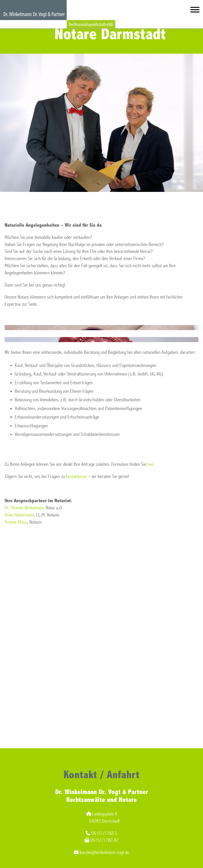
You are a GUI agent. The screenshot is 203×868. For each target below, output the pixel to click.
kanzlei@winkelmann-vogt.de (101, 852)
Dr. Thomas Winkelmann (25, 508)
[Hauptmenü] (195, 11)
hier (150, 464)
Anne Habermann (19, 515)
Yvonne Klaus (16, 522)
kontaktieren (76, 477)
